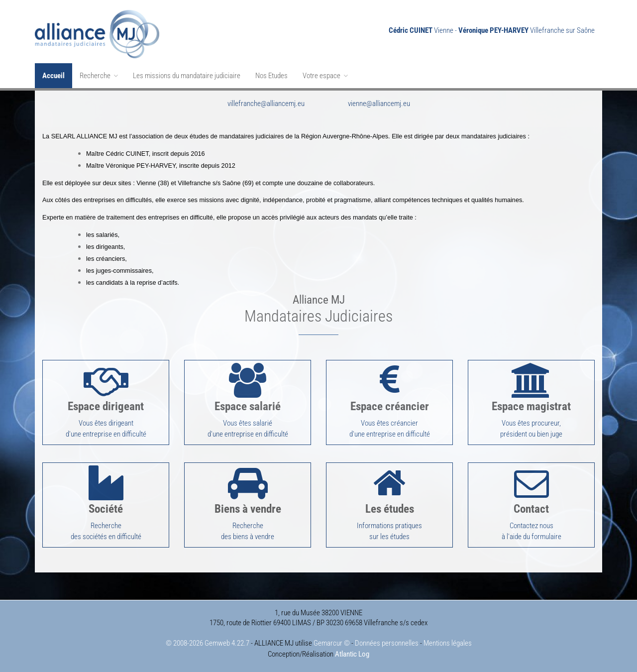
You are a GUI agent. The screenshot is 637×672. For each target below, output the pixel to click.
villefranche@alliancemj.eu (266, 104)
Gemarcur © (332, 643)
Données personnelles (387, 643)
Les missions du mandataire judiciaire (187, 76)
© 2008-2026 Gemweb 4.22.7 (208, 643)
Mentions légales (448, 643)
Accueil (53, 76)
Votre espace (325, 76)
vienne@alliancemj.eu (379, 104)
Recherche (99, 76)
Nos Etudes (271, 76)
